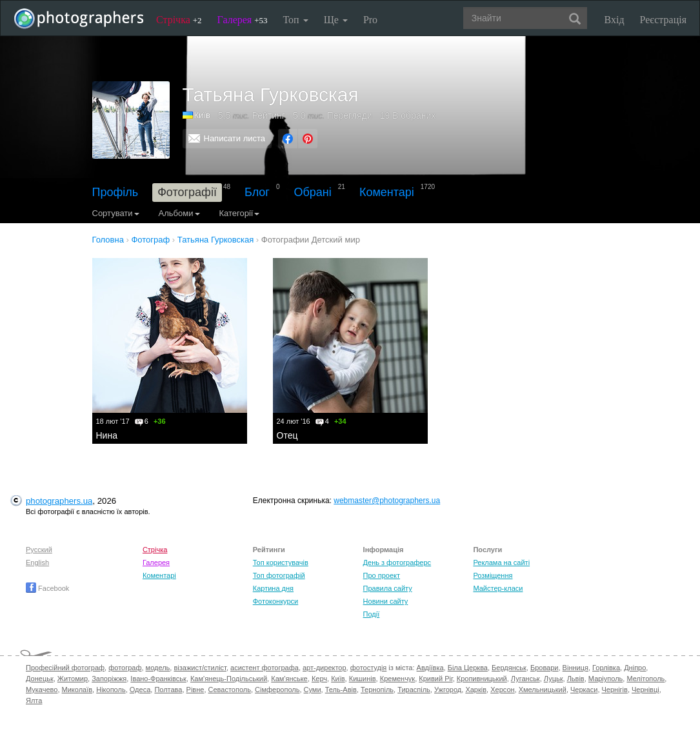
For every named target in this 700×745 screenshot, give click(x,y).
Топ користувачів (281, 562)
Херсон (502, 690)
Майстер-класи (498, 588)
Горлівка (606, 668)
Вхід (615, 20)
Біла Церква (468, 668)
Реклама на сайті (501, 562)
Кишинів (363, 679)
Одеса (140, 690)
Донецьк (40, 679)
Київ (202, 115)
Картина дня (273, 588)
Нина (107, 435)
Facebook (47, 588)
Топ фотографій (279, 575)
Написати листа (235, 138)
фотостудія (369, 668)
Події (372, 614)
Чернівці (645, 690)
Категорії (240, 213)
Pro (370, 20)
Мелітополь (645, 679)
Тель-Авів (341, 690)
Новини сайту (386, 601)
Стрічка (179, 20)
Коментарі (387, 192)
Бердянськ (509, 668)
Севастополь (230, 690)
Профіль (115, 192)
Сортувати (116, 213)
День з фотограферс (397, 562)
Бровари (545, 668)
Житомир (73, 679)
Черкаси (584, 690)
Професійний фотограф (65, 668)
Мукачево (42, 690)
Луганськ (525, 679)
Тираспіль (414, 690)
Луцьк (554, 679)
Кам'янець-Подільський (229, 679)
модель (158, 668)
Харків (476, 690)
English (37, 562)
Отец (287, 435)
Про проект (382, 575)
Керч (319, 679)
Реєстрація (663, 20)
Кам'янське (289, 679)
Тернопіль (377, 690)
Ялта (34, 700)
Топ (295, 20)
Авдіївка (430, 668)
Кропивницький (482, 679)
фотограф (125, 668)
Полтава (168, 690)
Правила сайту (388, 588)
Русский (39, 550)
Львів (576, 679)
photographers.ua (59, 501)
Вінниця (575, 668)
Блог (257, 192)
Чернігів (615, 690)
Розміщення (493, 575)
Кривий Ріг (435, 679)
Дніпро (635, 668)
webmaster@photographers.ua (387, 501)
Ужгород (448, 690)
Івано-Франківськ (158, 679)
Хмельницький (543, 690)
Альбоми (179, 213)
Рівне (195, 690)
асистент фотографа (265, 668)
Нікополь (111, 690)
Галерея (243, 20)
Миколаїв (77, 690)
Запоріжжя (109, 679)
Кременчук (397, 679)
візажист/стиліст (200, 668)
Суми (313, 690)
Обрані (313, 192)
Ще (336, 20)
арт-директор (325, 668)
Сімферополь (277, 690)
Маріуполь (605, 679)
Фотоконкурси (275, 601)
